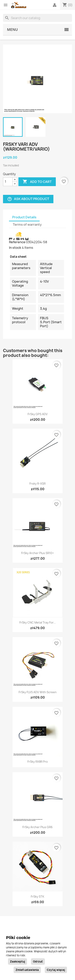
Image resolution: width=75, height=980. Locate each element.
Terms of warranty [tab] (27, 225)
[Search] (37, 18)
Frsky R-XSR (37, 484)
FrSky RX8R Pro (38, 762)
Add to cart (37, 182)
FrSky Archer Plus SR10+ (37, 553)
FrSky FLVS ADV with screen (38, 692)
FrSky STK (37, 897)
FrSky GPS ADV (38, 414)
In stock (15, 248)
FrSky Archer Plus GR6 (37, 827)
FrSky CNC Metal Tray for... (38, 622)
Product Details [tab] (24, 217)
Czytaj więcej (56, 970)
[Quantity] (8, 182)
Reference (17, 242)
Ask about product (28, 199)
